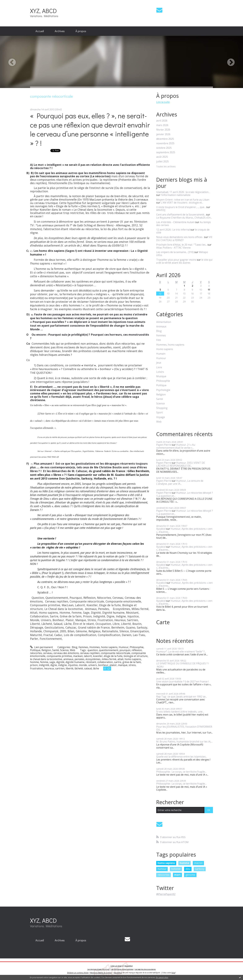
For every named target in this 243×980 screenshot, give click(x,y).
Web (73, 650)
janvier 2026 (163, 134)
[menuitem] (40, 31)
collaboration (105, 662)
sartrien (60, 668)
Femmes (83, 647)
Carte (163, 622)
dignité (60, 662)
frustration (36, 668)
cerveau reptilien (90, 653)
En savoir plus (162, 977)
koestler (98, 656)
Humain (161, 354)
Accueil (40, 31)
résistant (91, 662)
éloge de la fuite (113, 656)
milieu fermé (109, 659)
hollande (176, 869)
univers (93, 665)
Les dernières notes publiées (122, 969)
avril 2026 (162, 121)
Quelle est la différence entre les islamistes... (182, 757)
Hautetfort (129, 966)
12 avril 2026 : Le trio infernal (173, 230)
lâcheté (79, 668)
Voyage (161, 417)
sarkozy (200, 869)
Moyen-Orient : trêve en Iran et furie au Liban (183, 200)
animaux (68, 659)
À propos (81, 31)
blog (173, 973)
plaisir (113, 665)
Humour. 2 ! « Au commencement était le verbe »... (176, 446)
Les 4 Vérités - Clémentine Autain (175, 222)
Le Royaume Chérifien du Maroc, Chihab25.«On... (184, 218)
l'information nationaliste (176, 195)
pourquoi (125, 650)
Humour (124, 647)
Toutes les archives (166, 167)
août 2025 (162, 157)
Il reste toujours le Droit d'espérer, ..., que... (181, 207)
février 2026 (163, 130)
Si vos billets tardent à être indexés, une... (180, 712)
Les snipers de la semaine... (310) (175, 252)
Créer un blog (116, 966)
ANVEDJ (161, 210)
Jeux (159, 363)
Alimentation (164, 322)
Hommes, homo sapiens (103, 647)
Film (159, 340)
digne (54, 665)
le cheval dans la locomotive (46, 659)
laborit (88, 656)
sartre (118, 662)
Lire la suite (163, 102)
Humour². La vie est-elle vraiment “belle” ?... (181, 652)
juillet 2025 (162, 162)
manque (123, 665)
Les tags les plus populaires (145, 969)
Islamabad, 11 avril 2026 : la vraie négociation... (183, 192)
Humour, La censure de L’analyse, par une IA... (180, 482)
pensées (79, 659)
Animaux (161, 327)
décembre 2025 (165, 139)
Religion (46, 650)
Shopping (162, 408)
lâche (96, 668)
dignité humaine (75, 662)
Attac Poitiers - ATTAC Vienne (173, 248)
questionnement (109, 650)
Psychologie (163, 390)
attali (120, 659)
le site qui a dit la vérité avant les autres (184, 261)
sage (52, 662)
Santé (56, 650)
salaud (88, 668)
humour (162, 869)
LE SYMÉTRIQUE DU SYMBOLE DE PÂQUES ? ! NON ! (182, 665)
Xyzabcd (161, 529)
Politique (35, 650)
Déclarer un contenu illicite (78, 973)
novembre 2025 (165, 143)
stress (132, 665)
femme (44, 662)
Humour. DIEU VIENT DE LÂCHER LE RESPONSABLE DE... (181, 464)
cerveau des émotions (66, 653)
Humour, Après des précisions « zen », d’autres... (184, 530)
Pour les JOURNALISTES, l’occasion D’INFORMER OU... (184, 728)
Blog (75, 647)
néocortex (36, 653)
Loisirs (160, 372)
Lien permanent (41, 647)
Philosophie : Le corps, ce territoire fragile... (181, 772)
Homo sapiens (165, 349)
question (93, 650)
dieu (188, 869)
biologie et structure (136, 656)
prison (34, 665)
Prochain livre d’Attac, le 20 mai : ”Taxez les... (182, 245)
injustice (73, 665)
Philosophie (137, 647)
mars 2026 (162, 125)
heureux (49, 668)
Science (64, 650)
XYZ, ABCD (43, 11)
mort (177, 875)
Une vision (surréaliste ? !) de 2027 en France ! (182, 681)
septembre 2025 (166, 152)
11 (209, 290)
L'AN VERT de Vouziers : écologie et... (182, 203)
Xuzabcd (161, 583)
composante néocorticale (116, 653)
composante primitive (59, 656)
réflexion (137, 650)
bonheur (103, 665)
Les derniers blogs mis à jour (98, 969)
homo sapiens (133, 659)
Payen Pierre (164, 445)
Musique (161, 376)
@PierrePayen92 (166, 894)
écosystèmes (93, 659)
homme (34, 662)
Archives (60, 31)
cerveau (48, 653)
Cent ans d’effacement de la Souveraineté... (181, 215)
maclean (78, 656)
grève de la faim (132, 662)
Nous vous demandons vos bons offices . (180, 237)
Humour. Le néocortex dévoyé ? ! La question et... (184, 494)
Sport (159, 413)
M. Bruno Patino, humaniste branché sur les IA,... (184, 742)
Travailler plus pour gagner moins (176, 260)
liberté (70, 668)
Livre (159, 367)
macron (198, 863)
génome (190, 875)
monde (83, 665)
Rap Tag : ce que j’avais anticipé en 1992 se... (182, 697)
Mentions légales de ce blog (101, 973)
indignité (44, 665)
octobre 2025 (164, 148)
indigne (62, 665)
